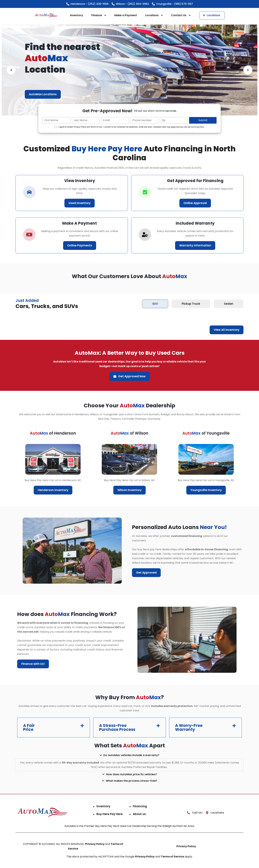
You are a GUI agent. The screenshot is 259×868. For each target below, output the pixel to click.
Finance (97, 15)
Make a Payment (126, 15)
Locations (152, 15)
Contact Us (179, 15)
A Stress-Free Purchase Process (117, 727)
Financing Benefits (42, 94)
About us (139, 814)
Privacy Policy (95, 844)
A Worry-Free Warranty (189, 727)
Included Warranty (195, 223)
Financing (140, 806)
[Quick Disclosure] (56, 127)
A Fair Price (29, 727)
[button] (54, 728)
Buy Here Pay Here (110, 814)
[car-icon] (29, 192)
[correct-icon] (145, 192)
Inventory (77, 15)
